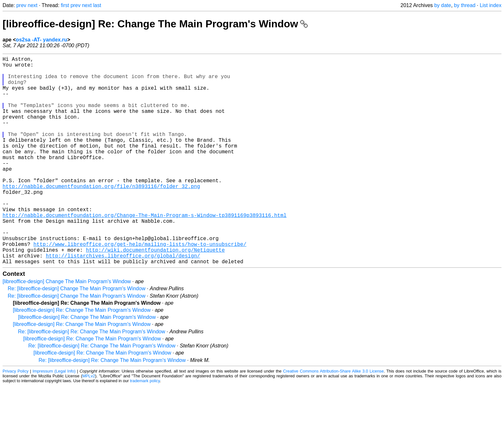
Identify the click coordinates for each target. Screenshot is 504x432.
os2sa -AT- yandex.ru (41, 40)
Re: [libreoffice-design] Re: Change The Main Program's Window (92, 378)
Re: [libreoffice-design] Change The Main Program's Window (76, 335)
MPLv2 (89, 422)
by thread (465, 5)
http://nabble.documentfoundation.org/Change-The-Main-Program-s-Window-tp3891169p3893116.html (144, 251)
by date (443, 5)
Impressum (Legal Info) (54, 417)
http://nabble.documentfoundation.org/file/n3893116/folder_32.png (101, 216)
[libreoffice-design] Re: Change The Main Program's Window (155, 24)
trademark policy (145, 427)
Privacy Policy (16, 417)
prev (21, 5)
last (97, 5)
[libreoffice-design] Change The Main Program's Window (67, 328)
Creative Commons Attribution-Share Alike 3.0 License (333, 417)
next (32, 5)
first (65, 5)
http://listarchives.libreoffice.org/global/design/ (123, 301)
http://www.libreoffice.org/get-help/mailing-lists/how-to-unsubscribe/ (140, 286)
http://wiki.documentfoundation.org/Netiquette (155, 293)
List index (491, 5)
